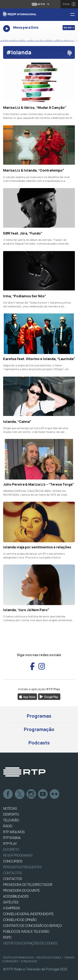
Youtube (43, 794)
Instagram (31, 794)
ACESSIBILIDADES (16, 896)
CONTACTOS (12, 879)
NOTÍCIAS (10, 808)
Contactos (12, 873)
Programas (39, 716)
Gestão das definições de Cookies (30, 943)
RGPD (7, 937)
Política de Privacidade (18, 958)
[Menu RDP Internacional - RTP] (74, 15)
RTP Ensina (12, 838)
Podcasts (39, 743)
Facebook (8, 794)
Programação (39, 729)
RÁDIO (8, 826)
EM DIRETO (11, 849)
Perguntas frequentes (22, 867)
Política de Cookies (49, 958)
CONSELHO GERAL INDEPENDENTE (28, 914)
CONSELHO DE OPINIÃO (20, 920)
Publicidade (29, 961)
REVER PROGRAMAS (18, 855)
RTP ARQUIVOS (14, 832)
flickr (55, 794)
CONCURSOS (13, 861)
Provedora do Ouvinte (22, 890)
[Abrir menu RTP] (39, 4)
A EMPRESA (12, 908)
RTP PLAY (10, 844)
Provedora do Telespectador (28, 885)
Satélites (11, 902)
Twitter (20, 794)
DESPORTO (11, 814)
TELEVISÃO (11, 820)
